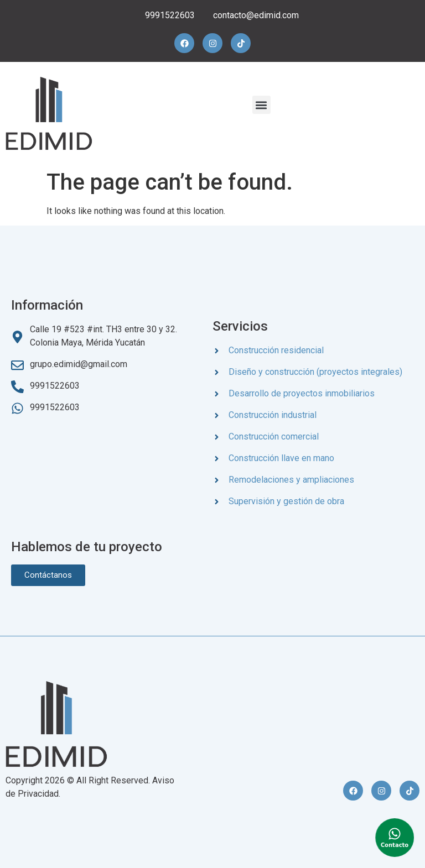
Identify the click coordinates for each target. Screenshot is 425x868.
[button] (261, 105)
